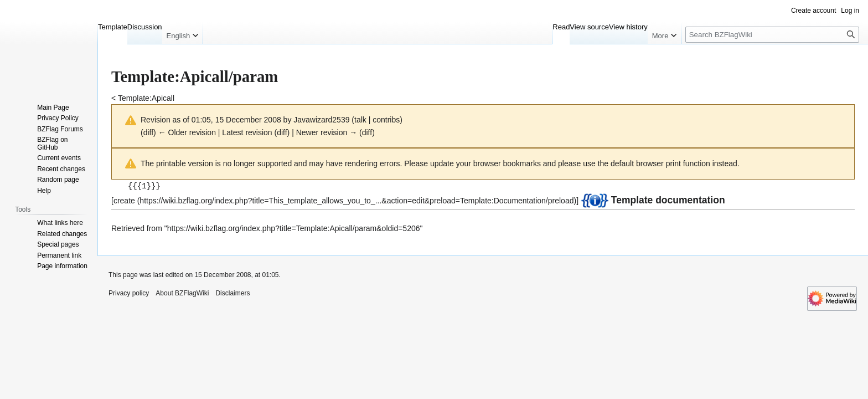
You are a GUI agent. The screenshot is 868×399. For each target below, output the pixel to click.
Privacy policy (129, 293)
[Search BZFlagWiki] (772, 35)
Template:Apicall (146, 98)
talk (360, 120)
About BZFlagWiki (182, 293)
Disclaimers (232, 293)
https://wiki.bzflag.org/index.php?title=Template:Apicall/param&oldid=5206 (294, 228)
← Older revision (187, 132)
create (124, 200)
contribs (386, 120)
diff (148, 132)
